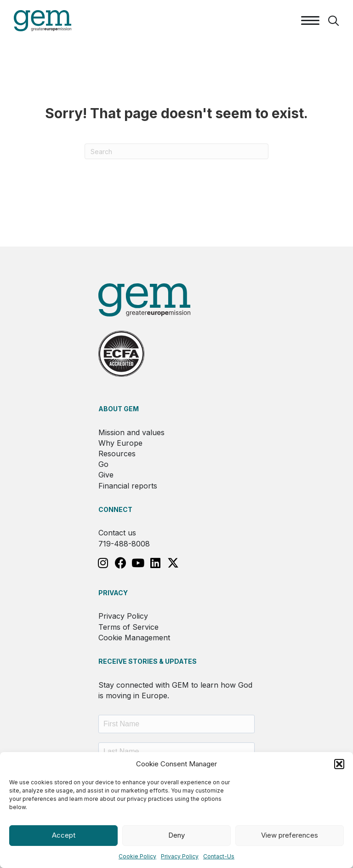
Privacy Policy (180, 856)
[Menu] (310, 21)
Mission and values (131, 432)
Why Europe (120, 443)
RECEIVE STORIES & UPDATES (148, 661)
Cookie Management (134, 638)
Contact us (117, 533)
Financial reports (128, 486)
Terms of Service (128, 627)
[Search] (176, 151)
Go (103, 464)
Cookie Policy (137, 856)
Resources (117, 454)
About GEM (119, 409)
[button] (339, 764)
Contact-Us (219, 856)
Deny (176, 835)
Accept (64, 835)
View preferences (290, 835)
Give (106, 475)
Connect (115, 509)
